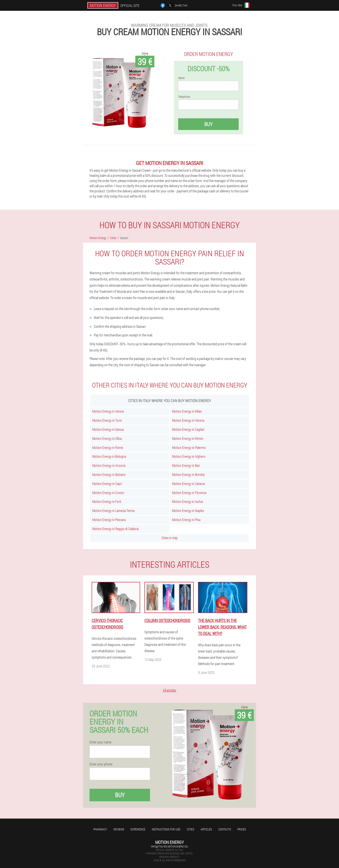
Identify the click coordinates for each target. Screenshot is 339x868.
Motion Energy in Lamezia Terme (114, 511)
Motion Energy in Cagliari (188, 429)
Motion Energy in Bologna (109, 456)
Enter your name (100, 742)
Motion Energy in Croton (108, 493)
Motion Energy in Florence (189, 493)
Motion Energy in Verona (188, 420)
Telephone (184, 97)
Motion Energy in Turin (107, 420)
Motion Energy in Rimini (188, 438)
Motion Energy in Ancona (109, 465)
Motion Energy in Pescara (109, 520)
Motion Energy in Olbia (107, 438)
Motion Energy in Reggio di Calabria (115, 529)
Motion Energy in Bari (186, 465)
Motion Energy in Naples (188, 511)
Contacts (225, 829)
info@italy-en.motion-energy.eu (169, 846)
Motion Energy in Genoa (108, 429)
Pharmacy (100, 829)
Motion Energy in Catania (188, 484)
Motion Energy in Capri (107, 484)
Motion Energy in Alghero (189, 456)
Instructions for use (166, 829)
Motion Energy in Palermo (189, 447)
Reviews (119, 829)
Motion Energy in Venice (108, 411)
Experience (138, 829)
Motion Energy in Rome (108, 447)
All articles (169, 690)
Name (181, 78)
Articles (206, 829)
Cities (190, 829)
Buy (208, 124)
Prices (242, 829)
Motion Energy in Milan (187, 411)
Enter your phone (101, 764)
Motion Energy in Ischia (187, 501)
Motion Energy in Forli (107, 501)
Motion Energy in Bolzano (109, 474)
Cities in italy (170, 538)
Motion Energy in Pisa (186, 520)
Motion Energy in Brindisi (188, 474)
